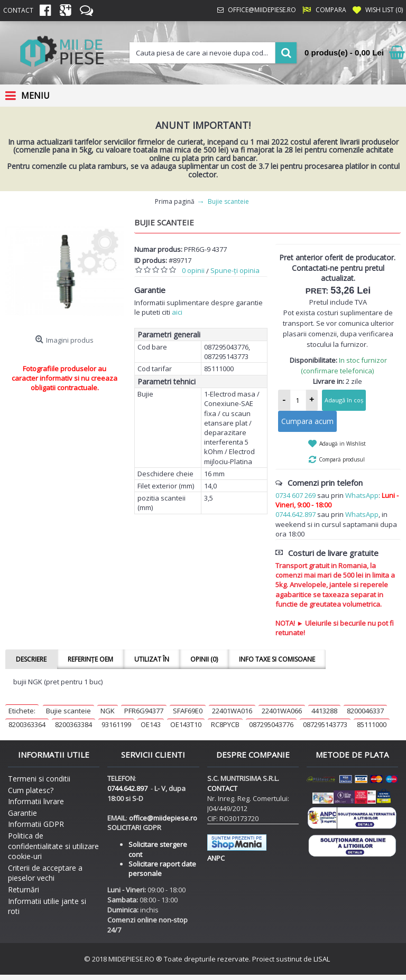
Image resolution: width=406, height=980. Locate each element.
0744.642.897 (296, 514)
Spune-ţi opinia (235, 270)
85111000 (372, 724)
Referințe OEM (90, 659)
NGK (108, 711)
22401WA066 (282, 711)
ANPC (216, 858)
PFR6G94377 (144, 711)
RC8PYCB (225, 724)
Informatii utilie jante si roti (47, 906)
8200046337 (365, 711)
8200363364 (27, 724)
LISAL (322, 959)
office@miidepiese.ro (163, 818)
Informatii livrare (36, 801)
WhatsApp (362, 495)
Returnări (24, 889)
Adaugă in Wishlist (343, 444)
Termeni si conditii (39, 779)
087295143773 (325, 724)
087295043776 (271, 724)
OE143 (151, 724)
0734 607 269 (296, 495)
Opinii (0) (204, 659)
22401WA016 (232, 711)
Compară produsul (342, 459)
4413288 (324, 711)
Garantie (22, 813)
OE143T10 (186, 724)
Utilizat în (152, 659)
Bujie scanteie (68, 711)
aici (177, 312)
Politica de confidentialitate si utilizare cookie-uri (53, 846)
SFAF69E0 (188, 711)
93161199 (116, 724)
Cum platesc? (31, 790)
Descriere (31, 659)
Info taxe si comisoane (277, 659)
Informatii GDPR (36, 824)
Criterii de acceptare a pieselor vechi (45, 873)
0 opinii (193, 270)
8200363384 (73, 724)
